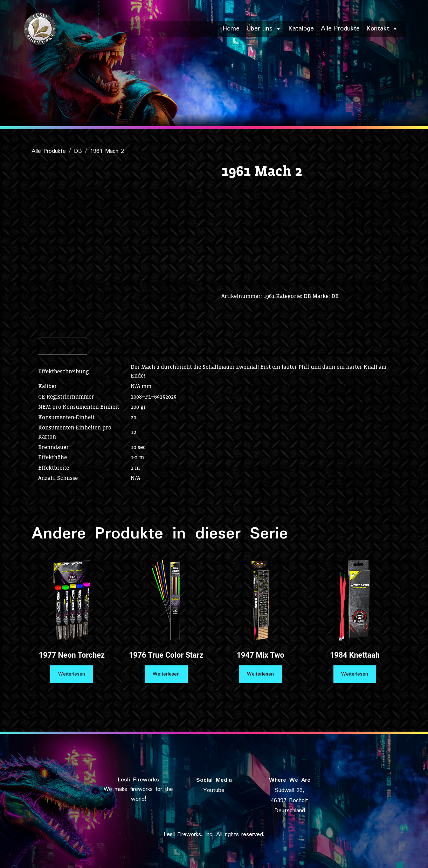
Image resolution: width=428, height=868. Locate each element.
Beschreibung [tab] (63, 346)
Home (231, 29)
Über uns (264, 29)
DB (78, 151)
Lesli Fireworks (138, 780)
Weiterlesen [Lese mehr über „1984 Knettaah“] (355, 674)
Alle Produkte (340, 29)
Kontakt (382, 29)
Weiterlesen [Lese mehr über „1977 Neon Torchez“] (72, 674)
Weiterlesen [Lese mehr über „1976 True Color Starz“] (166, 674)
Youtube (214, 790)
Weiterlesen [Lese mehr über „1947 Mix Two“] (260, 674)
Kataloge (301, 29)
